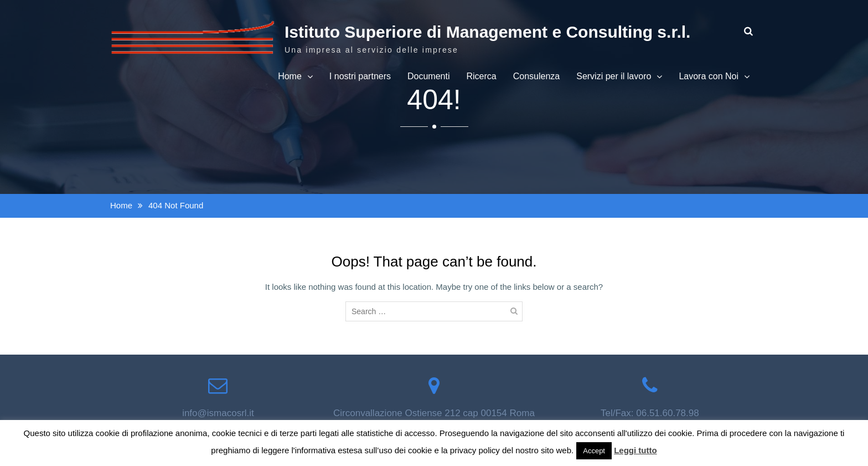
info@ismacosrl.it (218, 413)
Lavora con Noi (709, 76)
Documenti (428, 76)
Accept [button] (594, 451)
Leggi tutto (635, 450)
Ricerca (481, 76)
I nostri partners (360, 76)
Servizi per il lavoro (614, 76)
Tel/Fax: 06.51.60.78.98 (650, 413)
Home (290, 76)
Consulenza (537, 76)
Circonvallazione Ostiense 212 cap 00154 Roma (434, 413)
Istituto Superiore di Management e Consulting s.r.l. (487, 32)
